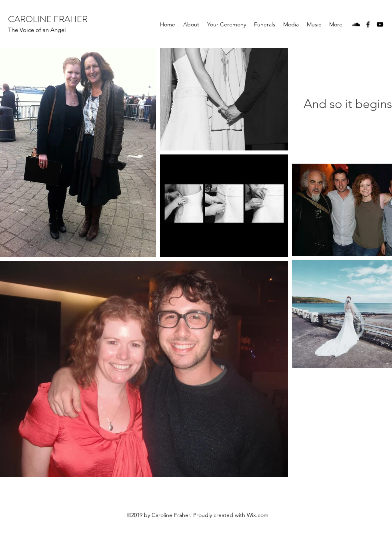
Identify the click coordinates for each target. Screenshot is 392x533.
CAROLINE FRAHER (48, 19)
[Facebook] (368, 24)
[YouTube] (380, 24)
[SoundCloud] (356, 24)
